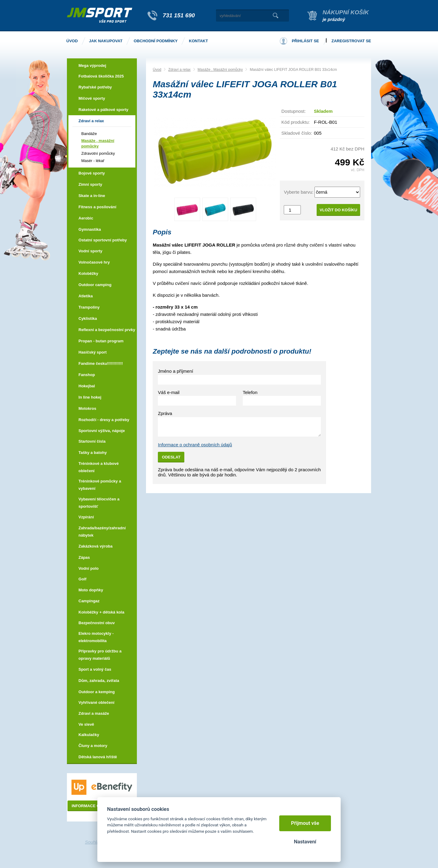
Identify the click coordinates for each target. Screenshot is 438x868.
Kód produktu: (295, 122)
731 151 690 (179, 15)
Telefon (250, 392)
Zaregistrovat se (351, 41)
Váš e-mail (169, 392)
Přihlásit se (305, 41)
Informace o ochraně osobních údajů (195, 445)
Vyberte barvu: (299, 192)
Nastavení (305, 842)
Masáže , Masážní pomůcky (220, 70)
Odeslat (171, 457)
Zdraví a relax (179, 70)
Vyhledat (275, 16)
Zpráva (165, 413)
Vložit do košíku (339, 210)
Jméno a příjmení (176, 371)
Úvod (157, 70)
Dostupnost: (294, 111)
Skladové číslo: (297, 133)
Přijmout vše (305, 823)
